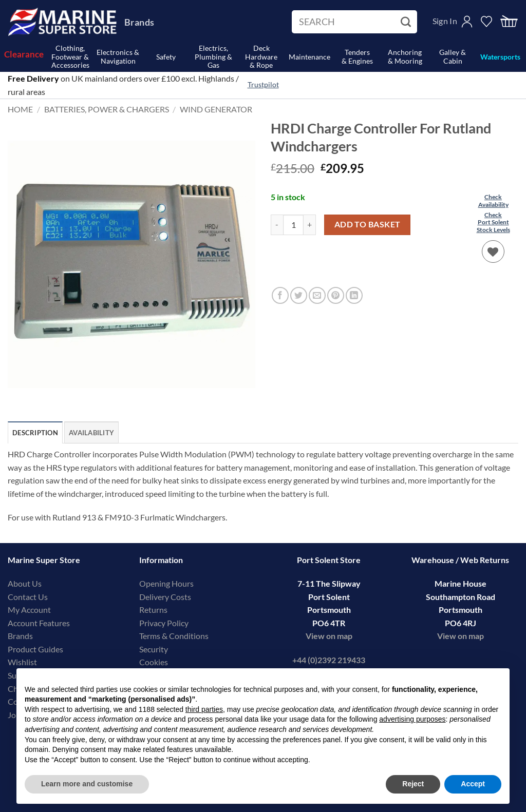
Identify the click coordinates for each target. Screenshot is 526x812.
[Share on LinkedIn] (354, 295)
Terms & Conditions (174, 636)
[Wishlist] (493, 252)
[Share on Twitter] (299, 295)
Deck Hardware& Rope (261, 57)
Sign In (445, 21)
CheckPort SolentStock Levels (493, 222)
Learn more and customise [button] (87, 784)
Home (20, 109)
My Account (29, 610)
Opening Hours (166, 583)
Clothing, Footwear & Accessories (70, 57)
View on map (329, 636)
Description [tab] (35, 433)
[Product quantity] (293, 225)
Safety (166, 57)
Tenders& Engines (357, 56)
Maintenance (309, 57)
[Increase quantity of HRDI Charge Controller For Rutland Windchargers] (310, 225)
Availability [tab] (91, 433)
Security (154, 649)
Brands (139, 22)
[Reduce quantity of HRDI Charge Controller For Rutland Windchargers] (277, 225)
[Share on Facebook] (280, 295)
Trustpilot (263, 85)
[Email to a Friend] (317, 295)
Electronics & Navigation (118, 56)
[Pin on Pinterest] (336, 295)
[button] (509, 22)
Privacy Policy (164, 623)
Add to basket (368, 224)
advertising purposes (412, 719)
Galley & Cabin (453, 56)
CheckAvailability (493, 200)
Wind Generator (216, 109)
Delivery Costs (165, 597)
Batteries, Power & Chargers (107, 109)
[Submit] (407, 22)
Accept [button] (473, 784)
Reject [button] (413, 784)
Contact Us (28, 597)
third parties (204, 709)
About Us (25, 583)
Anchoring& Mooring (405, 56)
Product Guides (35, 649)
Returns (153, 610)
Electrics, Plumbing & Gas (213, 57)
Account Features (39, 623)
